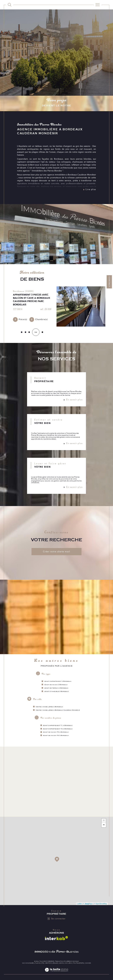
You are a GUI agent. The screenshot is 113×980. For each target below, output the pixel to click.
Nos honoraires (28, 965)
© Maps (88, 905)
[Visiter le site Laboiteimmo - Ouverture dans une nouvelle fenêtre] (56, 974)
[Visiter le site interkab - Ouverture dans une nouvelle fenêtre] (56, 939)
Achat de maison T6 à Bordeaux (56, 736)
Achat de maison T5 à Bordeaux (56, 733)
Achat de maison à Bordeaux (56, 686)
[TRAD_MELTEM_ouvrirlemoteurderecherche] (10, 5)
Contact (109, 282)
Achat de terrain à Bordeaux (56, 689)
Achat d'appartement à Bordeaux (58, 682)
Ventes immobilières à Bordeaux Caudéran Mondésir (58, 711)
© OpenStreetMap (100, 905)
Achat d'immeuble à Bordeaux (57, 692)
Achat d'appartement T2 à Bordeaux (58, 730)
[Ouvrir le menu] (98, 5)
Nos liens (68, 965)
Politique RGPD (78, 965)
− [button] (104, 826)
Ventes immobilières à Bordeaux (49, 708)
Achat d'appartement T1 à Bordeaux (58, 726)
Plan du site (39, 965)
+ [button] (104, 822)
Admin (61, 965)
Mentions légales (51, 965)
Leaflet (79, 905)
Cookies (88, 965)
